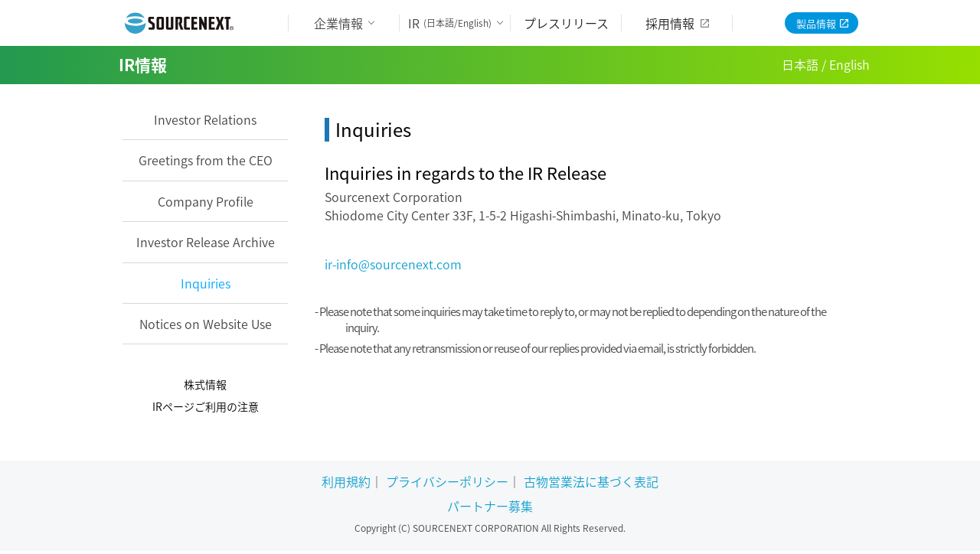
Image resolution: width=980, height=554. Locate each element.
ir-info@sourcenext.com (393, 264)
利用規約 (346, 481)
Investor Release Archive (206, 242)
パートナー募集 (490, 506)
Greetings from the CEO (206, 160)
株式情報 (205, 384)
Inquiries (206, 283)
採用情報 (670, 23)
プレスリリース (566, 23)
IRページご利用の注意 (206, 406)
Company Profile (206, 201)
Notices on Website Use (206, 324)
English (849, 64)
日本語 (800, 64)
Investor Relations (205, 119)
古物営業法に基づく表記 (591, 481)
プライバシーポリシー (447, 481)
